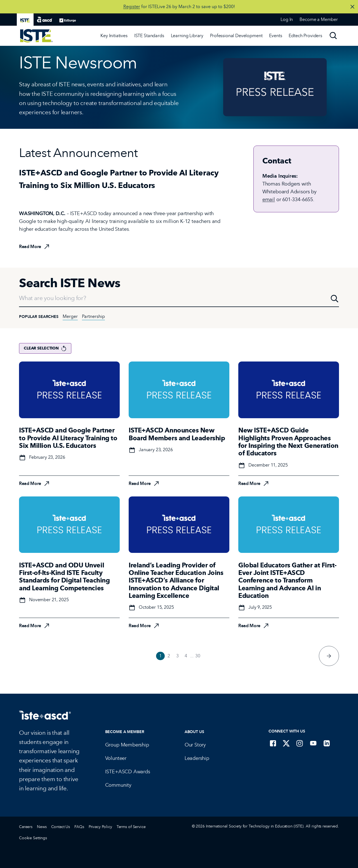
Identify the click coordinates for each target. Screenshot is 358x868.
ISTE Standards (149, 36)
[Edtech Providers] (305, 36)
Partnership (93, 316)
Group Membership (127, 745)
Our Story (195, 745)
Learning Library (187, 36)
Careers (26, 827)
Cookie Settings (33, 838)
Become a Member (125, 732)
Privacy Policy (100, 827)
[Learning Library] (187, 36)
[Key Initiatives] (114, 36)
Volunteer (116, 758)
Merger (70, 316)
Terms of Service (131, 827)
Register (132, 7)
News (42, 827)
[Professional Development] (236, 36)
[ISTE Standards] (149, 36)
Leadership (197, 758)
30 (198, 656)
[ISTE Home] (36, 36)
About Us (194, 732)
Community (118, 785)
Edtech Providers (305, 36)
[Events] (275, 36)
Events (275, 36)
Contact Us (61, 827)
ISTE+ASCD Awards (128, 772)
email (269, 199)
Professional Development (236, 36)
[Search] (333, 36)
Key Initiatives (114, 36)
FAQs (79, 827)
